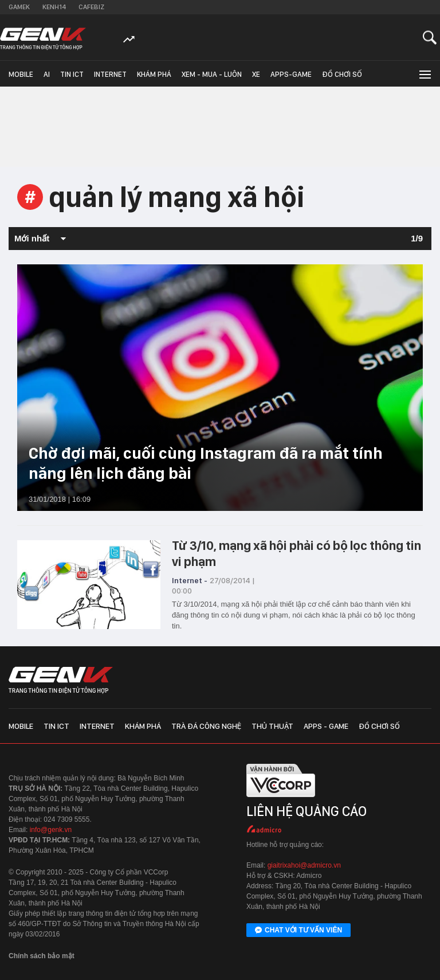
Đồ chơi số (342, 74)
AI (47, 74)
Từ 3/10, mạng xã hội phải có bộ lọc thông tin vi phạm (296, 553)
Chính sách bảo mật (42, 956)
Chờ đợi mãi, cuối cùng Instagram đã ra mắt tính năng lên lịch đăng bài (206, 463)
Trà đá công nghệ (206, 726)
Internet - (190, 580)
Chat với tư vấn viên (298, 931)
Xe (256, 74)
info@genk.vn (51, 830)
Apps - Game (326, 726)
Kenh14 (54, 7)
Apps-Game (291, 74)
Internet (110, 74)
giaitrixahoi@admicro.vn (304, 865)
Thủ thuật (272, 726)
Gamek (19, 7)
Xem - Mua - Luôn (212, 74)
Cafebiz (91, 7)
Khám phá (154, 74)
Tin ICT (72, 74)
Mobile (21, 74)
